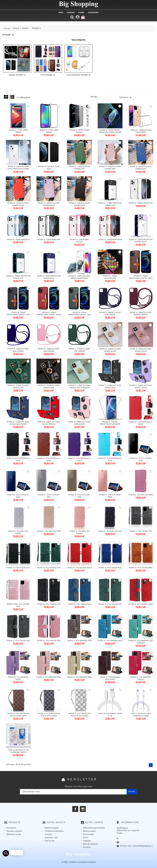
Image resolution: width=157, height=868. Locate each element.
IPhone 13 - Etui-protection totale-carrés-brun (18, 715)
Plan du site (49, 841)
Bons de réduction (91, 844)
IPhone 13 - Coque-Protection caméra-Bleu (49, 277)
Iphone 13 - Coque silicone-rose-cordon (49, 350)
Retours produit (89, 831)
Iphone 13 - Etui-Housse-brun (141, 568)
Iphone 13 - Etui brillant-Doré (49, 531)
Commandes (88, 834)
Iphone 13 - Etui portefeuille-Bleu (110, 459)
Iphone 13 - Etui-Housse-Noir (18, 568)
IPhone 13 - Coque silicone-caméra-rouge (18, 204)
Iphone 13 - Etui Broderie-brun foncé (110, 678)
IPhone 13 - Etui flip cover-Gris (49, 496)
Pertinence (126, 97)
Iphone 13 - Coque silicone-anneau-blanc (110, 350)
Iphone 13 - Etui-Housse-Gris (141, 531)
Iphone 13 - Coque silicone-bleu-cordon (18, 350)
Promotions (11, 828)
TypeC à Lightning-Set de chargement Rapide (18, 751)
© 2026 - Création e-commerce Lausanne (79, 862)
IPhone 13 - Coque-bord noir (49, 239)
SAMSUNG (71, 12)
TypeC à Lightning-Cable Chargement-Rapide (141, 715)
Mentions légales (52, 828)
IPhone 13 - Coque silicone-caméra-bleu (141, 168)
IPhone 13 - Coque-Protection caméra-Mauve (141, 241)
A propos (48, 834)
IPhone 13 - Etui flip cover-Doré (79, 496)
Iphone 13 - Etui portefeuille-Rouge (141, 423)
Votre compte (94, 822)
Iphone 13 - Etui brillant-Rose (141, 495)
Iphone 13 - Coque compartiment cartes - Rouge (49, 314)
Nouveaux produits (14, 831)
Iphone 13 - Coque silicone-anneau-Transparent (79, 277)
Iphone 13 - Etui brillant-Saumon (79, 532)
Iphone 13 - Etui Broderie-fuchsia (141, 678)
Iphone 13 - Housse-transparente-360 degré (110, 423)
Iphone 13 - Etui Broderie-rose (49, 677)
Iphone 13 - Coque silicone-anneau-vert (18, 386)
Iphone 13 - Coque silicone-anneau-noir (49, 386)
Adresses (87, 841)
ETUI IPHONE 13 (48, 75)
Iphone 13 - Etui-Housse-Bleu (110, 568)
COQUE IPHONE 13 (17, 75)
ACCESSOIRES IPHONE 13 (78, 75)
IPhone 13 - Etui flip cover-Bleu (18, 496)
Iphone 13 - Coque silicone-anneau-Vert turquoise (79, 386)
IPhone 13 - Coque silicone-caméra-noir (79, 204)
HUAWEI (81, 12)
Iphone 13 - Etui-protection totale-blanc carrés (79, 715)
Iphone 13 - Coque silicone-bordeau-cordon (141, 314)
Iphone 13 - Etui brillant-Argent (18, 532)
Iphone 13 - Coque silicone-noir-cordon (110, 314)
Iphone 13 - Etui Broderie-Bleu (110, 641)
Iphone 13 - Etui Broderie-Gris (79, 641)
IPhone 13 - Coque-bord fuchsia (79, 241)
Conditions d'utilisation (54, 831)
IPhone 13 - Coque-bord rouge (110, 239)
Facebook (75, 809)
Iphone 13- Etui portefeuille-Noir (18, 459)
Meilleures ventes (14, 834)
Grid (6, 97)
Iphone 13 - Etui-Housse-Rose (49, 641)
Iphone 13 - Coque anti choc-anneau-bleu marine (18, 423)
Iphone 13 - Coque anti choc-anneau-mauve (141, 386)
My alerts (87, 847)
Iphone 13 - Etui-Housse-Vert (49, 568)
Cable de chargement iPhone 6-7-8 (110, 715)
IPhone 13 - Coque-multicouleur (110, 277)
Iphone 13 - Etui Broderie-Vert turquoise (141, 642)
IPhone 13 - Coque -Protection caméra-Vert (18, 277)
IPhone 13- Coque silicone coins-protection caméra (18, 168)
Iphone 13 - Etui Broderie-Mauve (18, 678)
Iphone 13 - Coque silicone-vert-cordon (79, 350)
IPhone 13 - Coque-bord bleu (18, 239)
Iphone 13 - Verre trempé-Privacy (79, 131)
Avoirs (86, 838)
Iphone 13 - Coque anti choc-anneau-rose (79, 423)
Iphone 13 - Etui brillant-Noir (110, 531)
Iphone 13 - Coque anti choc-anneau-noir (110, 386)
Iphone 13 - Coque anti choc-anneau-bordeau (49, 423)
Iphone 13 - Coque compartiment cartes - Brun (141, 277)
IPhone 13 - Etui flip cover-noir (141, 459)
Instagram (83, 809)
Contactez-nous (51, 838)
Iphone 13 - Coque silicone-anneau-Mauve (141, 350)
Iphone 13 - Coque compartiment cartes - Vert (79, 314)
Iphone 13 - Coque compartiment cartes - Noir (18, 314)
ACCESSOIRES (93, 12)
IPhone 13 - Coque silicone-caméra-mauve (49, 204)
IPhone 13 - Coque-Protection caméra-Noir (110, 204)
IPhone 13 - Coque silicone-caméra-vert (79, 168)
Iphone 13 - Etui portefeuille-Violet (79, 459)
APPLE (61, 12)
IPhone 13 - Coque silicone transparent (141, 131)
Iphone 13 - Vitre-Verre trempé (18, 131)
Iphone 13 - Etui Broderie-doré (79, 677)
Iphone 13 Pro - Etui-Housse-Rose (18, 605)
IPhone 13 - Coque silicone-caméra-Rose (110, 168)
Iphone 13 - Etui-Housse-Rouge (79, 568)
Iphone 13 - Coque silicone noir (49, 168)
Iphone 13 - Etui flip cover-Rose (110, 496)
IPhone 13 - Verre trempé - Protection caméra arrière (110, 131)
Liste (12, 98)
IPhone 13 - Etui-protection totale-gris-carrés (49, 715)
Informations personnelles (94, 828)
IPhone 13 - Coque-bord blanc (141, 203)
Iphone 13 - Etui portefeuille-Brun (49, 459)
